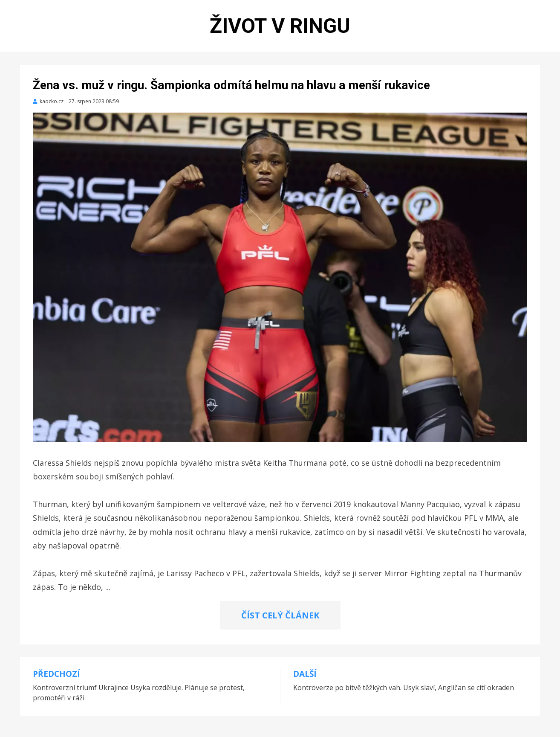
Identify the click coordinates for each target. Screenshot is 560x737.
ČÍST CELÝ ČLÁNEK (280, 615)
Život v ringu (280, 26)
